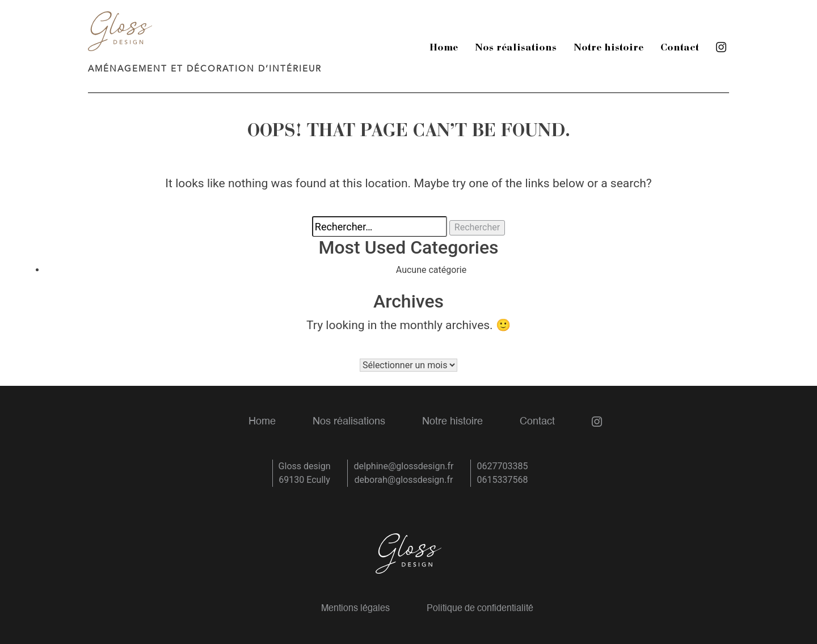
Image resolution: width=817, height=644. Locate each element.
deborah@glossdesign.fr (404, 480)
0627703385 (502, 466)
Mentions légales (355, 609)
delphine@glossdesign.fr (403, 466)
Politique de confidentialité (480, 609)
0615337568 (502, 480)
